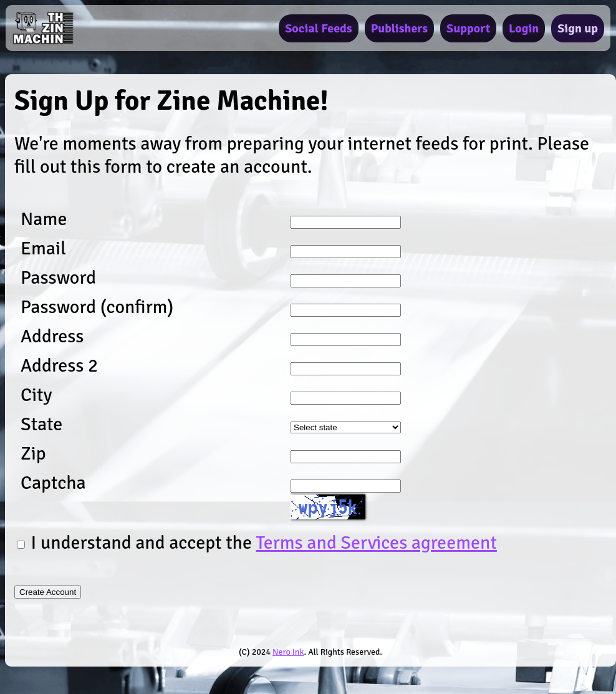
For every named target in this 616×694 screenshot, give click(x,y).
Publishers (399, 28)
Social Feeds (318, 28)
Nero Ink (288, 652)
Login (524, 28)
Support (468, 28)
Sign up (578, 28)
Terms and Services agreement (377, 543)
